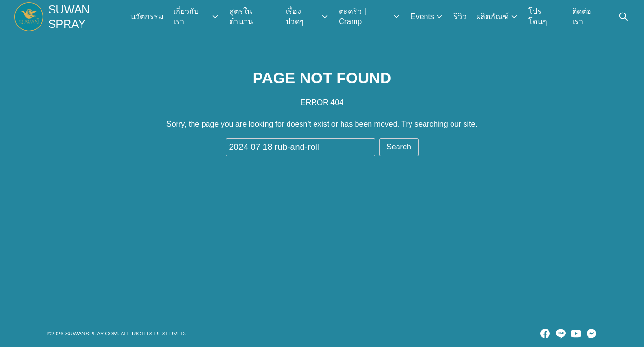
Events (423, 17)
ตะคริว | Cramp (353, 16)
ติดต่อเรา (582, 16)
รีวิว (460, 17)
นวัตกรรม (148, 17)
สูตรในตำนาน (243, 16)
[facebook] (545, 334)
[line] (561, 334)
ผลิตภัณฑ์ (493, 17)
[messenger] (591, 334)
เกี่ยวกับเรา (187, 16)
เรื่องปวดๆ (296, 16)
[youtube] (576, 334)
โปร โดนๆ (538, 16)
